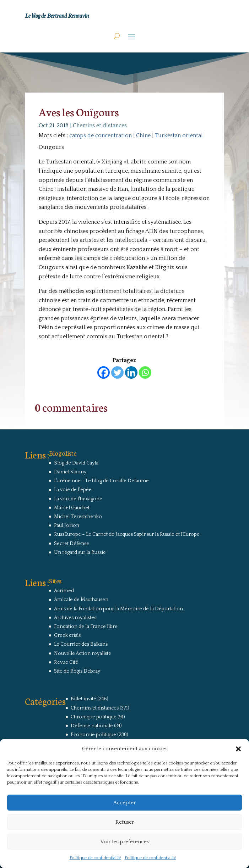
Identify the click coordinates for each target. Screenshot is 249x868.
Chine (143, 135)
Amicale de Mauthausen (81, 600)
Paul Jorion (67, 525)
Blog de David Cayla (76, 463)
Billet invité (83, 699)
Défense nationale (92, 726)
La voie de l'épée (73, 490)
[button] (238, 749)
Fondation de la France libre (86, 627)
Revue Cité (66, 662)
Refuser (125, 822)
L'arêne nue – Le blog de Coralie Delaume (101, 481)
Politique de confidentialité (95, 858)
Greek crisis (67, 635)
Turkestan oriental (179, 135)
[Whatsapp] (145, 372)
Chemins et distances (100, 126)
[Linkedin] (131, 372)
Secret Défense (72, 544)
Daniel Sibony (70, 472)
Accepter (124, 803)
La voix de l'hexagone (78, 499)
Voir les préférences (124, 842)
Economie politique (93, 735)
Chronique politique (94, 717)
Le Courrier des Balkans (81, 644)
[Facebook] (104, 372)
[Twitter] (117, 372)
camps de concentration (101, 135)
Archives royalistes (75, 618)
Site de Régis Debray (77, 671)
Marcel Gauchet (72, 508)
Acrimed (64, 591)
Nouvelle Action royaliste (83, 653)
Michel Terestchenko (78, 517)
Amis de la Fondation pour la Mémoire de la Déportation (118, 609)
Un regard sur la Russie (80, 552)
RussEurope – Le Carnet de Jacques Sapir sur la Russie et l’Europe (127, 534)
